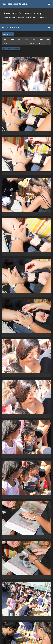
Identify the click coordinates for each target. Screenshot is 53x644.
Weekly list (7, 34)
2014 (32, 43)
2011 (15, 43)
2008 (41, 39)
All (48, 43)
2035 (40, 43)
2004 (12, 39)
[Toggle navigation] (49, 4)
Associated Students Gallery (15, 4)
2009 (48, 39)
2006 (26, 39)
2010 (6, 43)
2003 (5, 39)
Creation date (12, 27)
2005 (19, 39)
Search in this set (11, 49)
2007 (34, 39)
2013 (23, 43)
